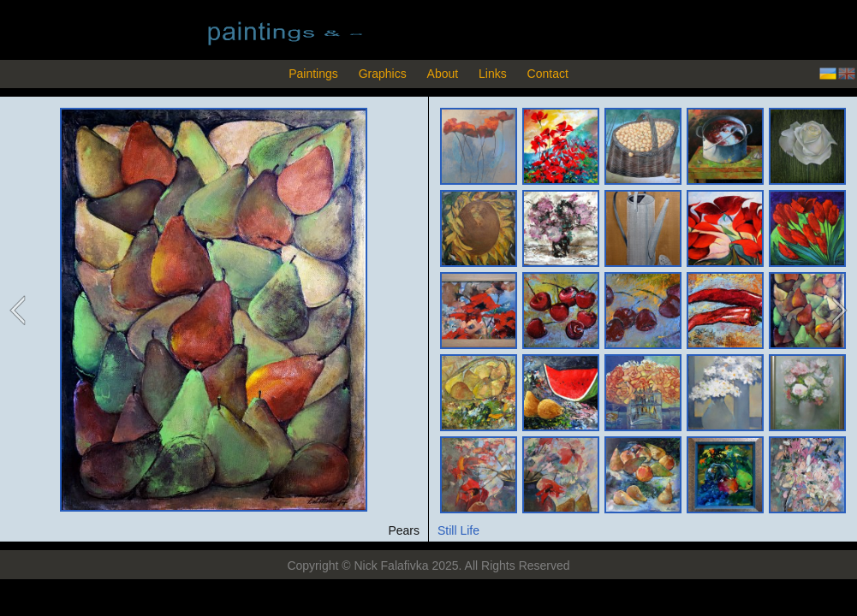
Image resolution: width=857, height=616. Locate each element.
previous (19, 311)
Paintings (313, 74)
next (837, 311)
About (443, 74)
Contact (548, 74)
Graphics (383, 74)
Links (493, 74)
